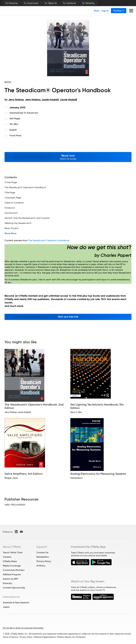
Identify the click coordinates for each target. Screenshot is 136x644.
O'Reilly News (10, 561)
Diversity (7, 583)
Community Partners (14, 570)
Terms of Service (10, 637)
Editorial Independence (45, 637)
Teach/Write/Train (13, 552)
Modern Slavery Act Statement (71, 637)
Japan (6, 607)
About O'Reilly (12, 547)
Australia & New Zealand (16, 603)
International (11, 597)
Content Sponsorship (14, 588)
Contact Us (42, 552)
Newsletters (43, 557)
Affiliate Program (12, 574)
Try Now (119, 11)
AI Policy (41, 566)
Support (42, 547)
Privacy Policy (44, 561)
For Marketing (88, 3)
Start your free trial (68, 317)
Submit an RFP (10, 579)
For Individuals (69, 3)
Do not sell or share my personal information (23, 628)
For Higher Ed (51, 3)
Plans (97, 11)
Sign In (105, 11)
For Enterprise (12, 3)
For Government (31, 3)
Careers (7, 557)
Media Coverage (12, 566)
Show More (10, 233)
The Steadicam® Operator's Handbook (49, 240)
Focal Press (15, 135)
